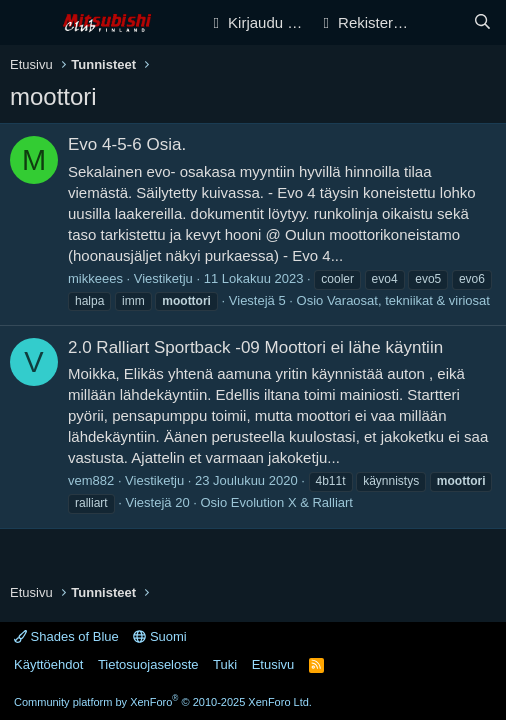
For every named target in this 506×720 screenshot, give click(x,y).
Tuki (225, 664)
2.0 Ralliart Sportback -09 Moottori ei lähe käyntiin (255, 347)
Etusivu (273, 664)
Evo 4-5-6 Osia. (127, 144)
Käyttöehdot (48, 664)
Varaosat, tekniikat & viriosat (408, 300)
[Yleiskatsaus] (442, 22)
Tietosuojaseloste (148, 664)
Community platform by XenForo (163, 702)
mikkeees (95, 278)
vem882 (91, 480)
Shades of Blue (66, 636)
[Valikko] (27, 23)
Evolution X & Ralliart (292, 502)
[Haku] (482, 22)
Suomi (159, 636)
